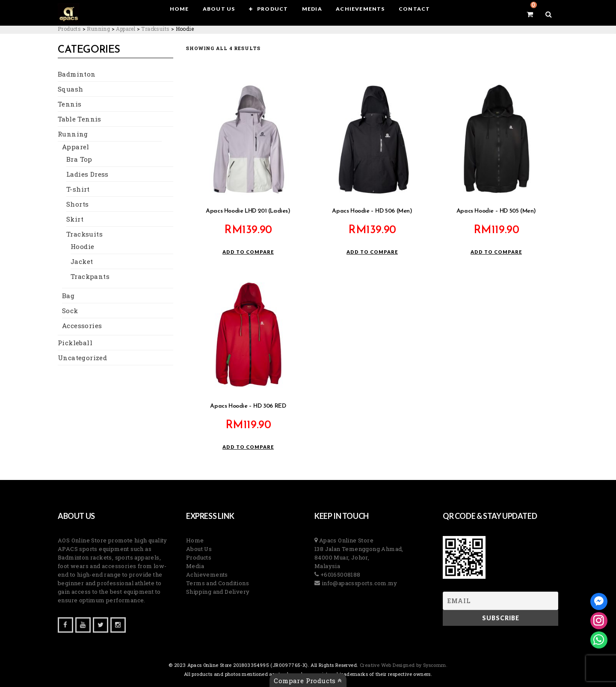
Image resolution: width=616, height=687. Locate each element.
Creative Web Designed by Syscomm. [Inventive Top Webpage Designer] (403, 665)
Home (195, 540)
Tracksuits (84, 234)
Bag (68, 296)
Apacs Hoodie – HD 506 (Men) (372, 211)
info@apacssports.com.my (358, 583)
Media (195, 566)
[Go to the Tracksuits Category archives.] (155, 29)
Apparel (76, 147)
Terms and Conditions (218, 583)
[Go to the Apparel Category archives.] (126, 29)
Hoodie (82, 246)
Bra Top (79, 159)
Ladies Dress (87, 174)
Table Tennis (80, 119)
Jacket (82, 261)
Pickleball (75, 343)
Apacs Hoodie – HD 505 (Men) (496, 211)
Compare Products (308, 681)
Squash (70, 89)
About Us (199, 549)
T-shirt (78, 189)
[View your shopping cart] (530, 14)
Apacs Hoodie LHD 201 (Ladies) (248, 211)
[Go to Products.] (69, 29)
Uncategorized (82, 358)
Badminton (77, 74)
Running (73, 134)
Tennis (70, 104)
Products (199, 557)
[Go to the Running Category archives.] (98, 29)
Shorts (77, 204)
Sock (70, 311)
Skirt (75, 219)
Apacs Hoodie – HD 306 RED (248, 406)
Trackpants (90, 276)
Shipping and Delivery (218, 592)
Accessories (82, 326)
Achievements (207, 574)
